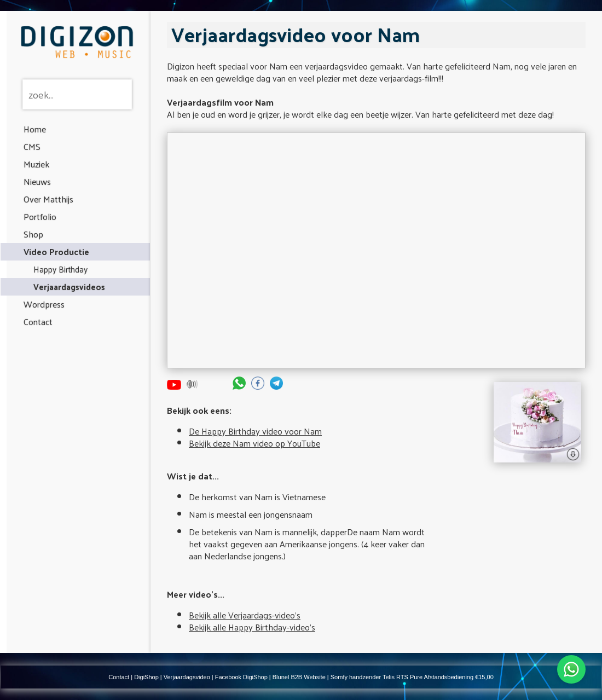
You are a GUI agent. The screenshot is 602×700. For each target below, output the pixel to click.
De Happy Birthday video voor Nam (255, 431)
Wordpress (44, 304)
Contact (38, 322)
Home (35, 129)
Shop (33, 234)
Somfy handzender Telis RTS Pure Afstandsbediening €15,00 (412, 677)
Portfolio (40, 216)
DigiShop (146, 677)
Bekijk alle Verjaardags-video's (245, 615)
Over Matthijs (48, 199)
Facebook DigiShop (241, 677)
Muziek (36, 164)
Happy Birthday (60, 269)
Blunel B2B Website (299, 677)
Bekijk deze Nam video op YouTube (254, 443)
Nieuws (37, 181)
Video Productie (56, 251)
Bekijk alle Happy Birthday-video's (252, 627)
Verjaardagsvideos (69, 287)
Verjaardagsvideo (187, 677)
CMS (32, 146)
